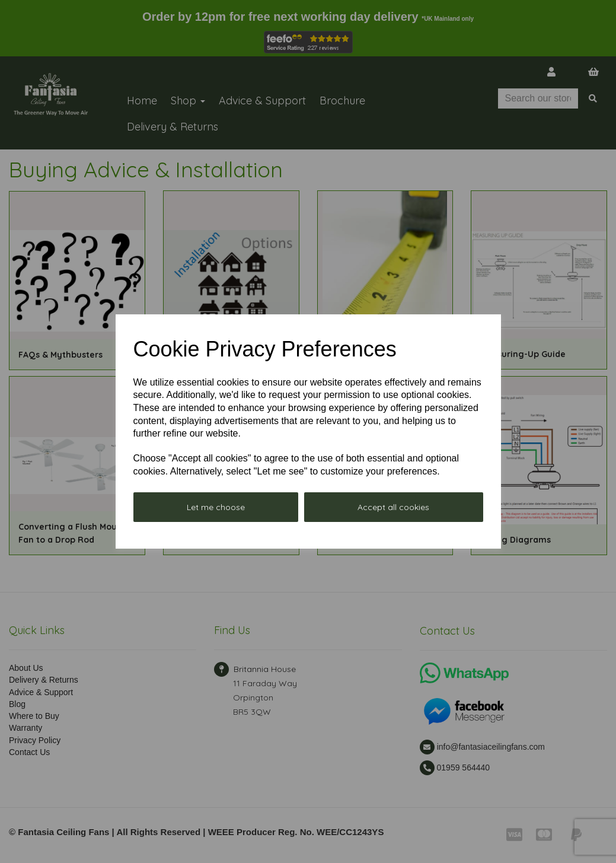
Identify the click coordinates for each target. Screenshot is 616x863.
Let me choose (216, 507)
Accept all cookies (393, 507)
